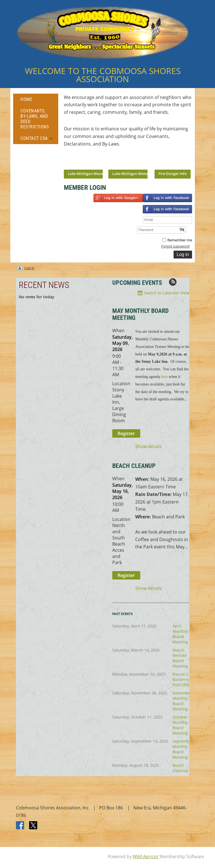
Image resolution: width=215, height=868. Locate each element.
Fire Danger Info (173, 174)
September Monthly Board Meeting (183, 749)
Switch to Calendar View (167, 293)
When (118, 331)
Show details (149, 446)
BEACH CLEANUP (134, 466)
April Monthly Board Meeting (180, 634)
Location (121, 384)
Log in (29, 268)
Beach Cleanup (180, 768)
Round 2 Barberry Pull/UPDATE (184, 679)
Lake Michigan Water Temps (136, 174)
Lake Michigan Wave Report (92, 174)
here (164, 377)
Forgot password (175, 246)
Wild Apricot (146, 857)
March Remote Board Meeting (180, 658)
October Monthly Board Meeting (180, 725)
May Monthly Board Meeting (140, 314)
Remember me (180, 240)
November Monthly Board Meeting (182, 701)
